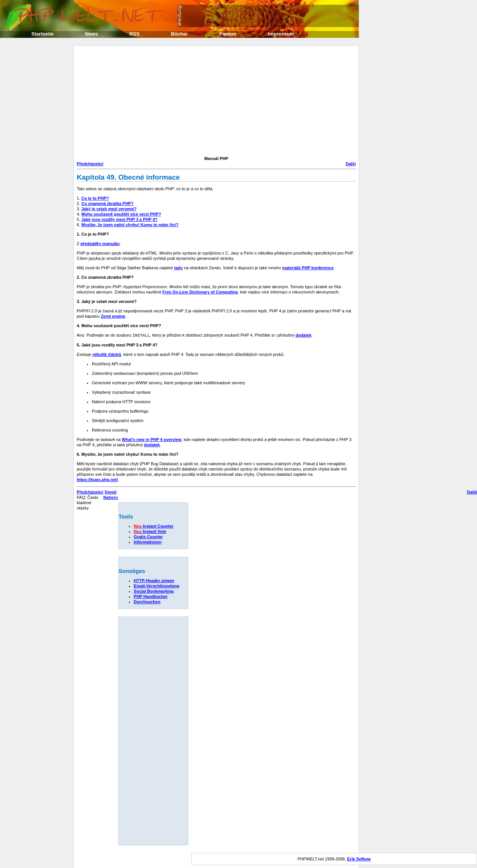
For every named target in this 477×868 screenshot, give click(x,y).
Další (351, 164)
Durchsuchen (147, 601)
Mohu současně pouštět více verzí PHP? (121, 214)
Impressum (281, 34)
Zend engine (113, 316)
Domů (111, 492)
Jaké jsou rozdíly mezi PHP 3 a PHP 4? (119, 219)
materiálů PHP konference (308, 268)
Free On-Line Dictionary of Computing (200, 292)
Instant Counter (154, 526)
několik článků (107, 354)
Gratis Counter (148, 536)
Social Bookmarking (154, 591)
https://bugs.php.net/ (97, 479)
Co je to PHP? (95, 198)
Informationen (148, 542)
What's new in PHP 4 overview (152, 439)
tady (179, 268)
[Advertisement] (160, 102)
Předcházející (90, 164)
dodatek (304, 335)
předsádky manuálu (100, 244)
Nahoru (111, 497)
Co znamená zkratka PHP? (107, 203)
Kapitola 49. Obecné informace (128, 177)
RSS (134, 34)
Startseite (43, 34)
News (91, 34)
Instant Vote (150, 531)
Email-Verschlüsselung (156, 585)
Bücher (179, 34)
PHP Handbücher (151, 596)
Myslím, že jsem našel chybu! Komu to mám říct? (130, 225)
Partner (228, 34)
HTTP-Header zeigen (154, 580)
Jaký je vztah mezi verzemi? (109, 209)
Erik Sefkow (359, 859)
